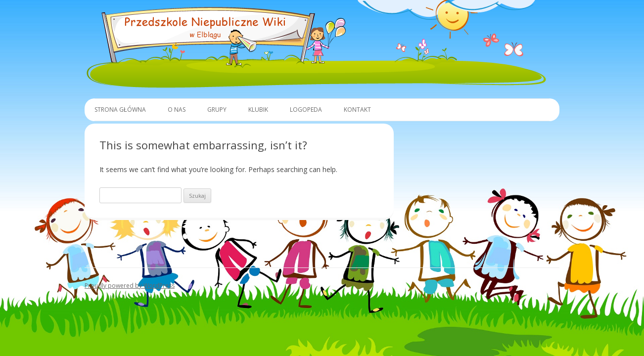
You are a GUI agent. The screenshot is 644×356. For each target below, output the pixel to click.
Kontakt (357, 110)
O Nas (177, 110)
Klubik (258, 110)
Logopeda (306, 110)
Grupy (217, 110)
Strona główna (120, 110)
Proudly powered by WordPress (130, 286)
